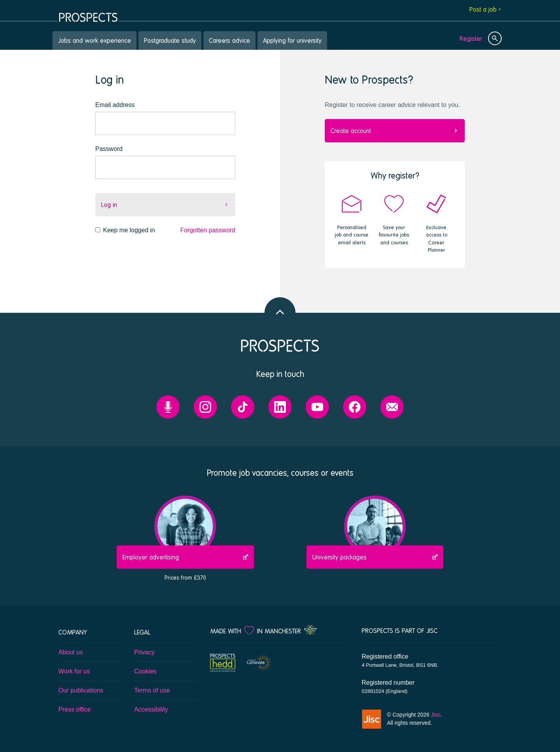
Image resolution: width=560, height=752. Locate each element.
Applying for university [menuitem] (292, 40)
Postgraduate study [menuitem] (170, 40)
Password (109, 149)
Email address (115, 105)
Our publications (81, 690)
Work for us (74, 671)
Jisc (436, 715)
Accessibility (151, 709)
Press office (74, 709)
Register (471, 38)
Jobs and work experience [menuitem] (94, 40)
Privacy (144, 652)
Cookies (145, 671)
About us (71, 652)
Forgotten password (208, 230)
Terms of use (152, 690)
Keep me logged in (129, 230)
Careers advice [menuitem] (229, 40)
